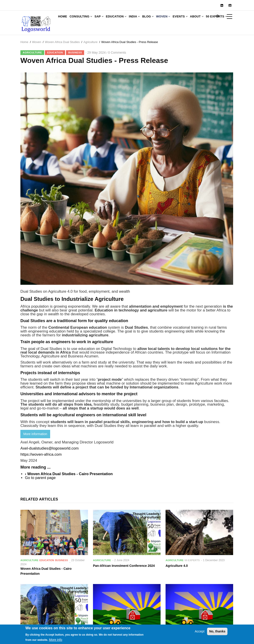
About (222, 20)
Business (75, 65)
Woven (183, 20)
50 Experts (70, 38)
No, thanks (217, 633)
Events (203, 20)
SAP (106, 20)
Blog (164, 20)
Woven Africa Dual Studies (62, 55)
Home (64, 20)
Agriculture (90, 55)
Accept (200, 633)
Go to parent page (40, 490)
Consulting (85, 20)
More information (35, 447)
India (148, 20)
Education (127, 20)
